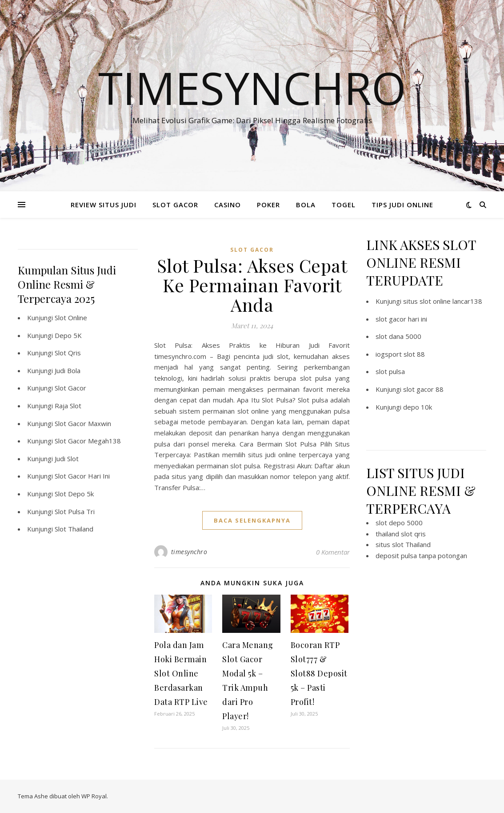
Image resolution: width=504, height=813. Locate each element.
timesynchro (189, 552)
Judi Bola (68, 370)
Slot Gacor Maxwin (83, 423)
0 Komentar (333, 552)
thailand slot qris (401, 534)
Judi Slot (67, 459)
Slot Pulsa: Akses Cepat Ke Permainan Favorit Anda (252, 285)
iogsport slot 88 (400, 354)
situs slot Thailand (403, 544)
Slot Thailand (74, 529)
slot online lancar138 (451, 301)
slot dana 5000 (398, 336)
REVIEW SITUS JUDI (104, 205)
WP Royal (94, 796)
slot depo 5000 (399, 523)
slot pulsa (390, 371)
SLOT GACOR (175, 205)
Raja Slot (68, 406)
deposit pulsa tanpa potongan (421, 555)
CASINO (228, 205)
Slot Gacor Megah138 (88, 441)
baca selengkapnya (252, 520)
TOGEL (344, 205)
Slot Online (71, 318)
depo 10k (418, 407)
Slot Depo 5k (74, 494)
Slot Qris (68, 353)
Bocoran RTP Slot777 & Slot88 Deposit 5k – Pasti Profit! (319, 673)
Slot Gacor (70, 388)
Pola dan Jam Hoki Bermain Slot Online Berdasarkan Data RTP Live (181, 673)
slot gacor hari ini (401, 319)
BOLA (306, 205)
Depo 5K (68, 335)
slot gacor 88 (423, 389)
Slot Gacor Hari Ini (82, 476)
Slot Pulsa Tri (75, 511)
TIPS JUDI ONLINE (402, 205)
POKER (268, 205)
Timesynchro (252, 88)
